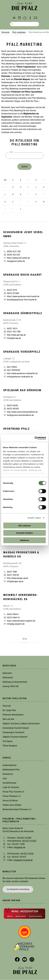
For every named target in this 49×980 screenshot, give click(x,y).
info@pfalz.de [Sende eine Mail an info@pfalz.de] (19, 847)
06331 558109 (11, 575)
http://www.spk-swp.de (15, 335)
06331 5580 (10, 572)
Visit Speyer (8, 741)
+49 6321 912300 (24, 838)
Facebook (17, 959)
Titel (11, 152)
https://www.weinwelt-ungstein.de (19, 621)
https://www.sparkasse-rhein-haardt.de (21, 296)
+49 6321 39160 (27, 854)
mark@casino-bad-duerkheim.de (19, 415)
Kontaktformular (9, 783)
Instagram (32, 959)
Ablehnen (24, 540)
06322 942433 (11, 409)
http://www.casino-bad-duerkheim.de (20, 412)
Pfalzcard (7, 706)
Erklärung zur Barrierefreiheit (15, 682)
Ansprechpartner (10, 765)
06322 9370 (10, 290)
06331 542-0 (10, 328)
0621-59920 (10, 367)
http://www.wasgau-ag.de (16, 578)
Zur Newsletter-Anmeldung (18, 889)
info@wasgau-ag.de (13, 581)
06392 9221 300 (12, 251)
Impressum (7, 673)
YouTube (25, 959)
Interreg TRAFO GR (11, 686)
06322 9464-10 (11, 617)
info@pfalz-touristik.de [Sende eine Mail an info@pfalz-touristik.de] (23, 860)
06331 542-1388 (12, 332)
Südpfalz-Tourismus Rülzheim (15, 737)
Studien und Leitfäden (12, 805)
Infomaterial (8, 774)
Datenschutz (8, 678)
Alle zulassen (24, 525)
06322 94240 (11, 405)
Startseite (5, 32)
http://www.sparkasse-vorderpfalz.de (20, 373)
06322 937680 (11, 293)
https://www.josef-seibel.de (17, 258)
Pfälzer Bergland (10, 746)
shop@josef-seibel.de (14, 261)
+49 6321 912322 (29, 841)
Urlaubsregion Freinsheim (13, 732)
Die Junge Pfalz (9, 710)
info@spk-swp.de (12, 338)
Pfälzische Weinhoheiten (13, 715)
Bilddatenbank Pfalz (11, 770)
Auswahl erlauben (24, 533)
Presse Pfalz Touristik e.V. (14, 792)
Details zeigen (34, 518)
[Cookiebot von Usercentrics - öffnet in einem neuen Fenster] (35, 438)
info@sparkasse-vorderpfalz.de (18, 377)
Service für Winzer (10, 801)
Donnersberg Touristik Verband (16, 728)
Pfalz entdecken (19, 32)
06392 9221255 (12, 255)
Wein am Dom (8, 719)
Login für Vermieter (11, 787)
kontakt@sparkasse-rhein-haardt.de (20, 300)
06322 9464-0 (11, 614)
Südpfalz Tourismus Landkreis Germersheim (21, 724)
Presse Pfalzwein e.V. (12, 796)
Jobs (5, 778)
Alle (5, 180)
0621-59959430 (12, 370)
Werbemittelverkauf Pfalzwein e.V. (17, 809)
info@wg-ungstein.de (14, 624)
